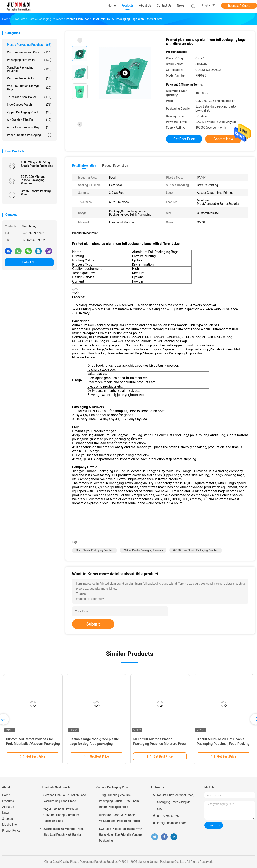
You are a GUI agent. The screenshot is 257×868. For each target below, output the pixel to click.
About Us (8, 807)
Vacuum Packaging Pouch (29, 52)
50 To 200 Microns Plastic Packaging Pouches (33, 180)
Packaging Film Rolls (29, 60)
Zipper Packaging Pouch (29, 112)
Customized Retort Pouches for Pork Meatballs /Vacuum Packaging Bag (33, 744)
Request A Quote (239, 6)
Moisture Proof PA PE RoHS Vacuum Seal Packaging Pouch (119, 818)
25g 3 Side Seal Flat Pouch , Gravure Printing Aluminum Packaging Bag (62, 815)
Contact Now (29, 262)
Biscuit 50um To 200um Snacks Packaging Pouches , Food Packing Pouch (223, 744)
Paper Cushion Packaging (29, 135)
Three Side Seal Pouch (29, 97)
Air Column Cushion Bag (29, 127)
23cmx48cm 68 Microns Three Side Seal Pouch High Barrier (64, 832)
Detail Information (84, 166)
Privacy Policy (11, 830)
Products (8, 801)
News (6, 813)
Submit (93, 624)
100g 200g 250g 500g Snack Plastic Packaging (37, 164)
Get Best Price (184, 139)
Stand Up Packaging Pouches (29, 69)
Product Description (115, 166)
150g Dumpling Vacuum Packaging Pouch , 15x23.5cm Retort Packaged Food (119, 801)
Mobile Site (9, 825)
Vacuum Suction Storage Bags (29, 88)
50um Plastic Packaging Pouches (94, 550)
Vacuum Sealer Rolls (29, 78)
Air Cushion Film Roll (29, 120)
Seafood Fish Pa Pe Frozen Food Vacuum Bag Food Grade (65, 798)
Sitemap (7, 819)
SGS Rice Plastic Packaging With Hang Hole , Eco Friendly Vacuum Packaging (121, 835)
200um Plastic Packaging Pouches (143, 550)
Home (6, 795)
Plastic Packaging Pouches (29, 45)
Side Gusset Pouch (29, 105)
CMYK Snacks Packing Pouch (36, 193)
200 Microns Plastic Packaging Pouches (196, 550)
